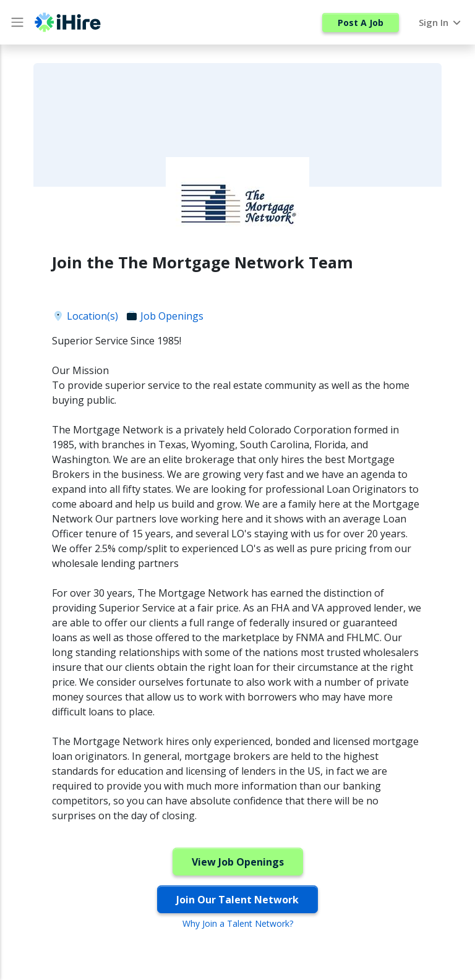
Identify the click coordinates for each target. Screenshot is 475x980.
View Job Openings (238, 862)
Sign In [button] (441, 22)
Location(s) (85, 316)
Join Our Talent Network (237, 900)
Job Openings (165, 316)
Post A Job (361, 23)
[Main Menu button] (17, 22)
